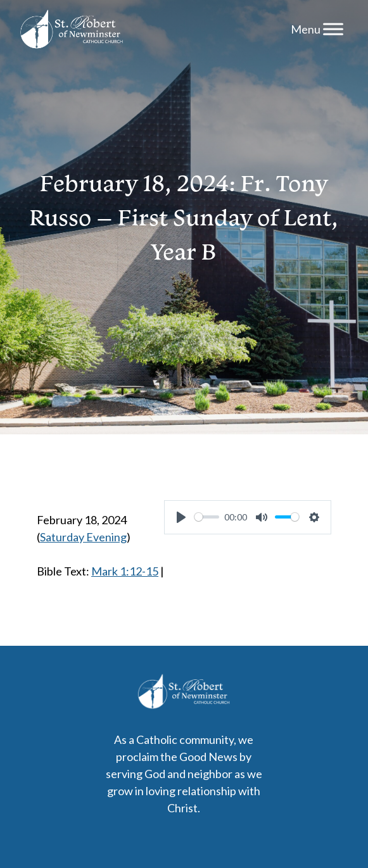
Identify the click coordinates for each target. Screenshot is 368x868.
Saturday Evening (83, 537)
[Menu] (333, 29)
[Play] (181, 517)
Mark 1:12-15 (125, 571)
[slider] (207, 517)
